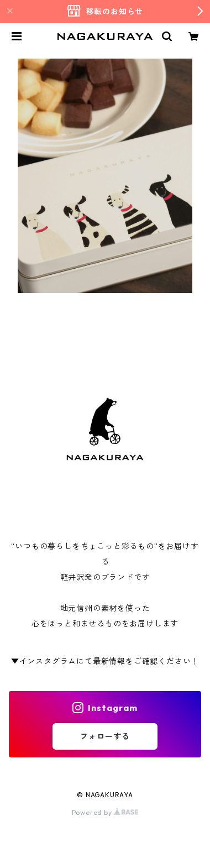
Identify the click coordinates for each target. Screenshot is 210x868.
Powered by (105, 812)
